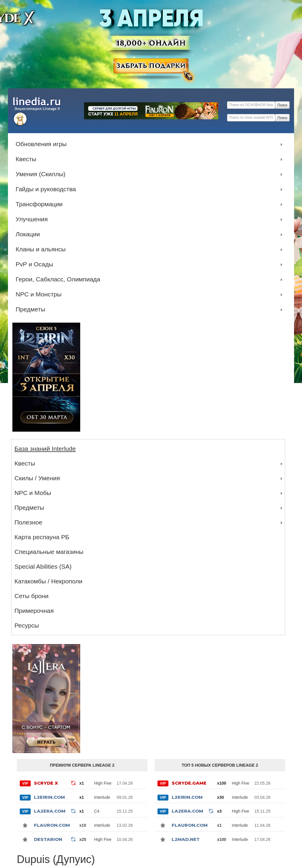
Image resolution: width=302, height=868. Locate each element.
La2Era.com (50, 811)
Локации (29, 234)
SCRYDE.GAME (189, 783)
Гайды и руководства (47, 189)
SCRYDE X (46, 783)
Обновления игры (43, 144)
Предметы (32, 309)
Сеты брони (31, 596)
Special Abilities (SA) (43, 566)
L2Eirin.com (49, 797)
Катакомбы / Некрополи (48, 581)
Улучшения (33, 219)
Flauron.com (52, 825)
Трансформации (41, 204)
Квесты (27, 159)
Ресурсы (27, 625)
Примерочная (34, 611)
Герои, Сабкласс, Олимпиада (59, 279)
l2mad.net (186, 839)
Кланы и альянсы (42, 249)
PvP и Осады (36, 264)
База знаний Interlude (45, 449)
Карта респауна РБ (42, 537)
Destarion (48, 839)
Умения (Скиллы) (42, 174)
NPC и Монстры (40, 294)
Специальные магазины (49, 552)
